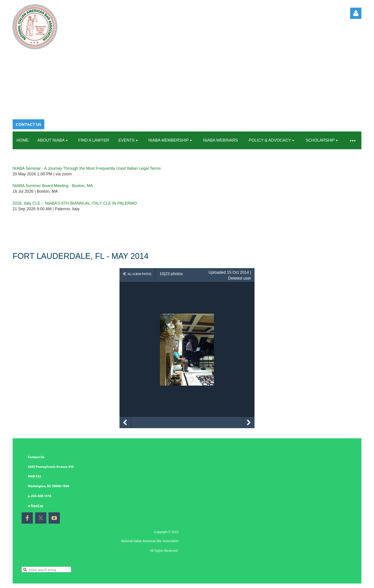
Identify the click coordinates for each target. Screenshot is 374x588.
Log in (356, 13)
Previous (125, 423)
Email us (37, 505)
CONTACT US (28, 124)
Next (249, 423)
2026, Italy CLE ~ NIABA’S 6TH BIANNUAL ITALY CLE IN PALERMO (75, 203)
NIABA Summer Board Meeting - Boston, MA (53, 186)
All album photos (140, 274)
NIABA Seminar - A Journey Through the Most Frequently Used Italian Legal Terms (87, 168)
